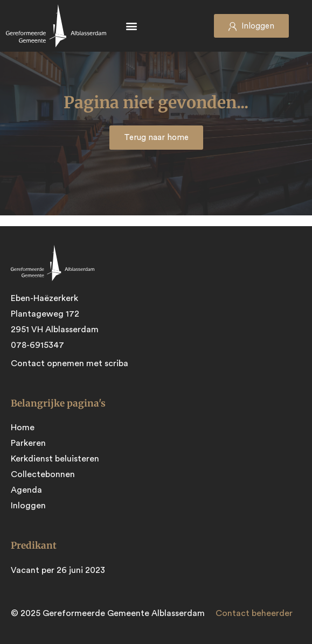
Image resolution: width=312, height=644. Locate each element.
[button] (132, 26)
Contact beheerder (254, 613)
